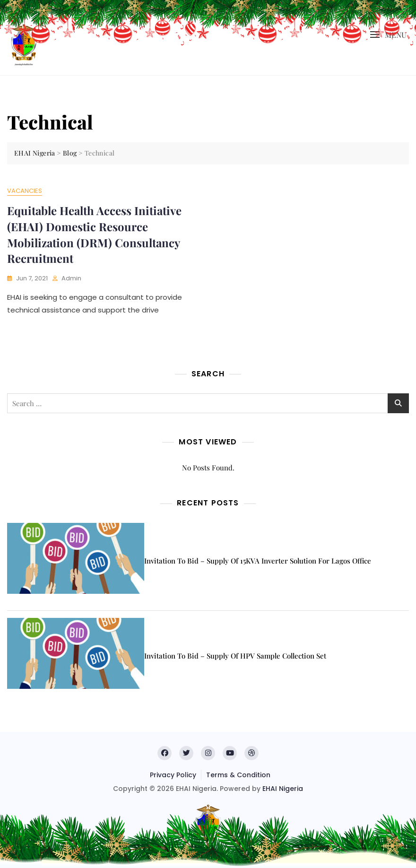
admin (71, 278)
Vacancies (25, 191)
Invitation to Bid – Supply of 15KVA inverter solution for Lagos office (258, 561)
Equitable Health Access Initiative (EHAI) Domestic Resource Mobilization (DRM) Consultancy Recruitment (94, 234)
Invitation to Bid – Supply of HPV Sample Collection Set (235, 656)
